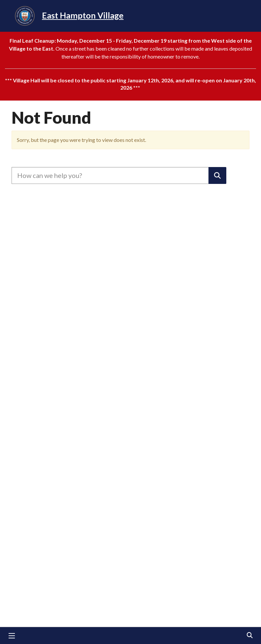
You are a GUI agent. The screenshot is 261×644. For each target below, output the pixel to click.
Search (249, 636)
